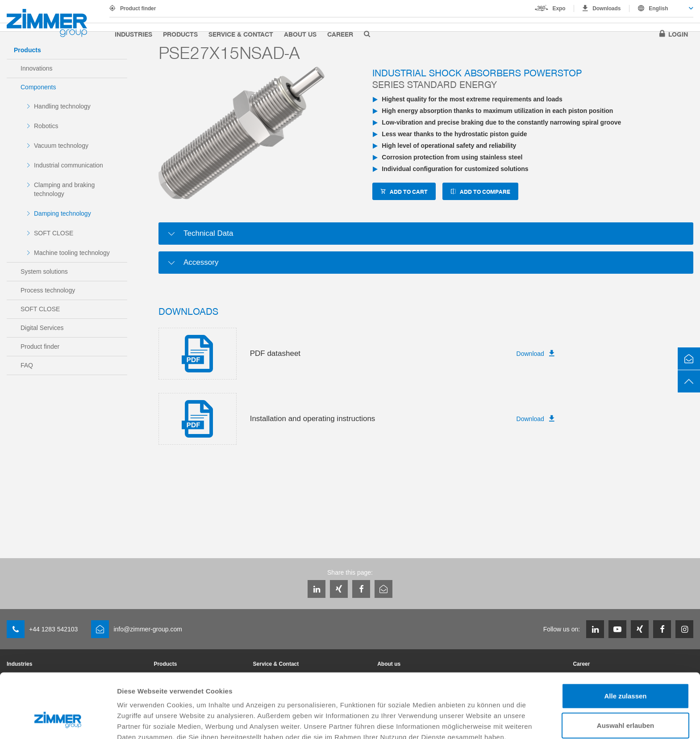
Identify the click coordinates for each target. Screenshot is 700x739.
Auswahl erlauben (625, 670)
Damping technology (62, 213)
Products (180, 34)
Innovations (37, 68)
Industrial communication (69, 165)
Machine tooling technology (72, 253)
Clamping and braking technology (64, 189)
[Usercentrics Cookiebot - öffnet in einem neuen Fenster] (58, 722)
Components (38, 87)
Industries (133, 34)
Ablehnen (625, 699)
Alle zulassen (625, 641)
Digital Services (42, 328)
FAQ (27, 365)
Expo (559, 8)
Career (340, 34)
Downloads (606, 8)
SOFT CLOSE (54, 233)
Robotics (46, 126)
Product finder (138, 8)
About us (300, 34)
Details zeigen (475, 721)
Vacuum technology (61, 146)
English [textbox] (658, 8)
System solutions (44, 271)
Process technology (48, 290)
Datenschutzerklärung (154, 692)
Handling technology (62, 106)
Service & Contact (241, 34)
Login (678, 34)
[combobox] (661, 8)
